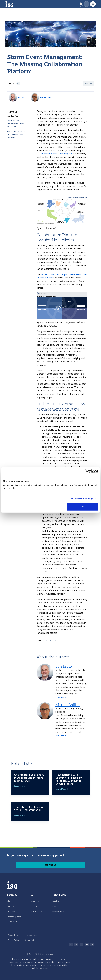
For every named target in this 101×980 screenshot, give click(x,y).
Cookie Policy (13, 940)
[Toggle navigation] (93, 4)
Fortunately (42, 380)
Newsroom (12, 921)
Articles (56, 901)
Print (88, 83)
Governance (35, 901)
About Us (11, 901)
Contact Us (50, 865)
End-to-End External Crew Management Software (16, 135)
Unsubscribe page (60, 911)
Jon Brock (22, 97)
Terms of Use (31, 935)
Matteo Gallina (46, 97)
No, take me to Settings (82, 498)
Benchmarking (36, 911)
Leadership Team (15, 916)
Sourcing (34, 906)
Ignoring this (59, 561)
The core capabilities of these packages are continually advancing (60, 391)
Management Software (58, 409)
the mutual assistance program (57, 154)
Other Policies (31, 940)
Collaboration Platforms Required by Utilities (16, 124)
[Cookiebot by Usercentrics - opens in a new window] (86, 471)
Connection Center (60, 906)
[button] (61, 697)
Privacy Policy (13, 935)
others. (40, 288)
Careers (10, 906)
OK (82, 507)
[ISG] (13, 4)
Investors (11, 911)
